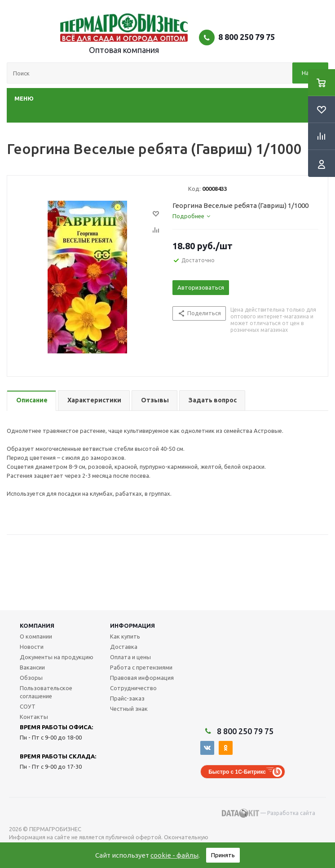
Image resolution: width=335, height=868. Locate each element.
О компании (36, 636)
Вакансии (32, 667)
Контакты (34, 717)
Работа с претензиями (141, 667)
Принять (223, 855)
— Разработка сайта (269, 813)
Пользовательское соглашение (46, 692)
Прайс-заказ (127, 698)
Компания (37, 626)
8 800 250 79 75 (247, 37)
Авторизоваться (201, 287)
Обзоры (31, 678)
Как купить (125, 636)
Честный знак (129, 709)
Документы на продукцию (57, 657)
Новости (32, 647)
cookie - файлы (174, 855)
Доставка (124, 647)
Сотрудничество (133, 688)
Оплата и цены (130, 657)
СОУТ (28, 706)
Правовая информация (142, 678)
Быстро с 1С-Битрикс (237, 772)
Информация (132, 626)
